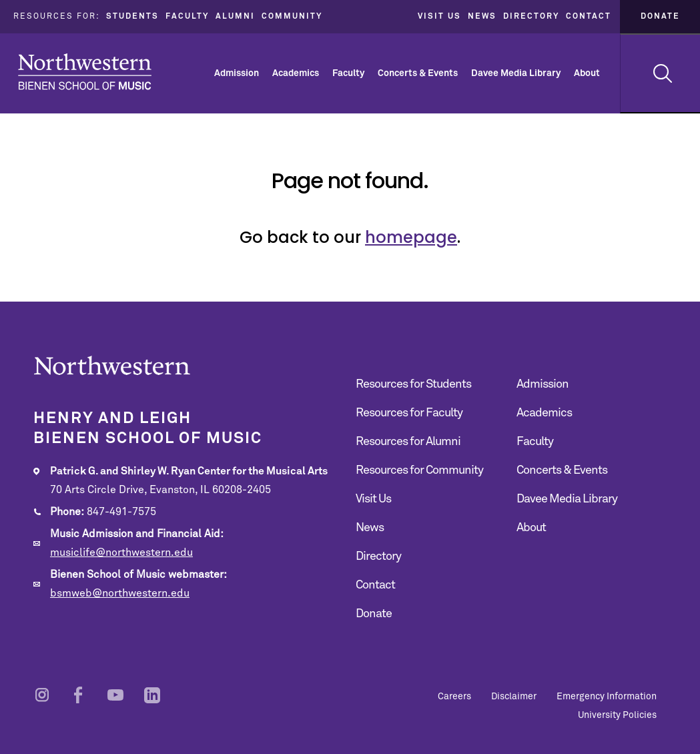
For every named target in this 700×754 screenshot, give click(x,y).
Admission (237, 73)
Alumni (235, 17)
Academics (296, 73)
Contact (589, 17)
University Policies (617, 715)
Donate (660, 17)
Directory (531, 17)
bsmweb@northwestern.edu (120, 593)
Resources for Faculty (409, 413)
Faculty (187, 17)
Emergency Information (607, 697)
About (587, 73)
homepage (411, 237)
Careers (454, 697)
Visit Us (439, 17)
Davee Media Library (516, 73)
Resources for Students (413, 384)
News (482, 17)
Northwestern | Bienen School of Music (85, 72)
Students (132, 17)
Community (292, 17)
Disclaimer (514, 697)
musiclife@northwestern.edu (121, 552)
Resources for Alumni (408, 442)
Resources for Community (419, 470)
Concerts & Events (418, 73)
